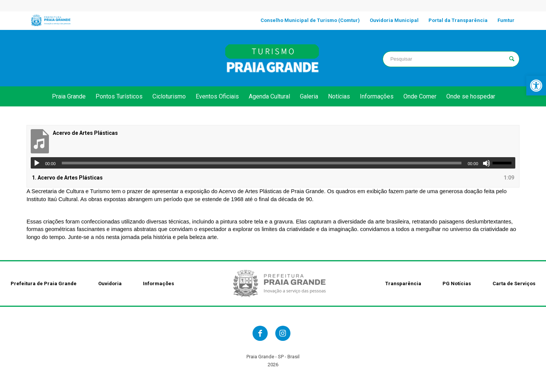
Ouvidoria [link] (110, 283)
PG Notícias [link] (457, 283)
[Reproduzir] (37, 163)
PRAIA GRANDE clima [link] (95, 58)
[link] (536, 86)
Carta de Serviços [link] (514, 283)
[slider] (262, 163)
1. (67, 178)
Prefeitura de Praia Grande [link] (44, 283)
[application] (273, 163)
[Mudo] (486, 163)
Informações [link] (158, 283)
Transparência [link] (403, 283)
